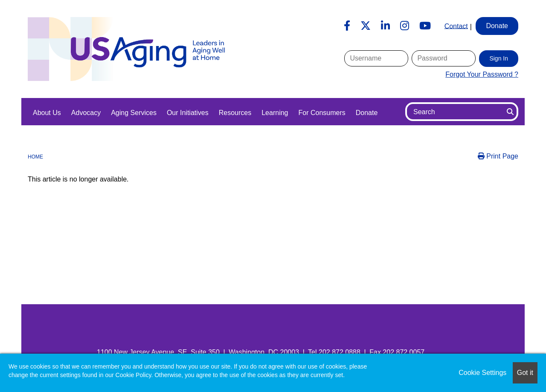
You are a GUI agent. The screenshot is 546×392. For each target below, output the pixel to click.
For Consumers (322, 113)
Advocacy (86, 113)
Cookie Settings (482, 373)
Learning (275, 113)
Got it (525, 373)
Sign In (499, 58)
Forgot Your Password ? (482, 74)
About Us (47, 113)
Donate (367, 113)
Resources (235, 113)
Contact (456, 26)
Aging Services (134, 113)
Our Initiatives (188, 113)
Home (35, 157)
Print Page (498, 156)
